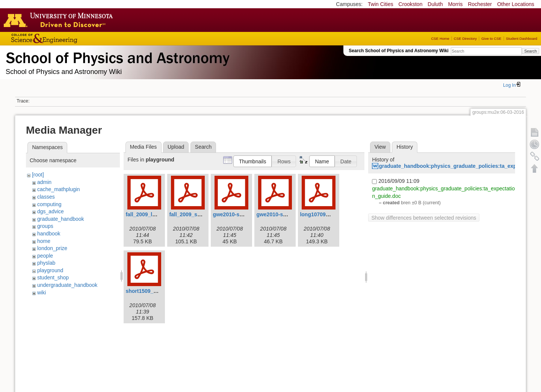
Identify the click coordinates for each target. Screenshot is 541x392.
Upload (176, 147)
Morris (456, 4)
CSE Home (440, 38)
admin (44, 182)
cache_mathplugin (59, 189)
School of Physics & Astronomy (116, 56)
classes (46, 197)
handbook (49, 234)
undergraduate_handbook (67, 285)
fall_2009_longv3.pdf (151, 214)
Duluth (435, 4)
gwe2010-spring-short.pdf (288, 214)
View (380, 147)
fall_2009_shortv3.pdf (196, 214)
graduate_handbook (61, 219)
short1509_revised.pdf (153, 291)
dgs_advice (51, 211)
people (45, 256)
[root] (38, 175)
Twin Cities (381, 4)
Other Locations (516, 4)
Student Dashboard (522, 38)
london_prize (52, 248)
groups (45, 226)
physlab (46, 263)
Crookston (411, 4)
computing (49, 204)
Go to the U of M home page (60, 20)
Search (530, 51)
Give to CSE (491, 38)
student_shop (53, 277)
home (44, 241)
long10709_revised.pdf (328, 214)
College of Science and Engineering (68, 38)
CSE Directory (465, 38)
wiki (42, 292)
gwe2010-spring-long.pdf (244, 214)
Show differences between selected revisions (424, 218)
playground (50, 270)
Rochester (480, 4)
